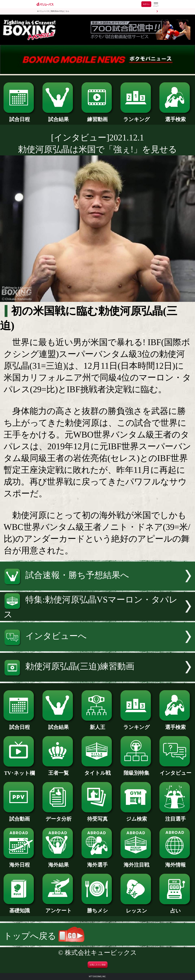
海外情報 (175, 862)
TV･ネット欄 (20, 771)
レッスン (137, 908)
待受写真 (98, 816)
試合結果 (58, 117)
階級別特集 (137, 771)
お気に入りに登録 (98, 965)
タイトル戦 (98, 771)
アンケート (58, 908)
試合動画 (20, 816)
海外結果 (58, 862)
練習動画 (98, 117)
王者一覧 (58, 771)
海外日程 (20, 862)
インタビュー (175, 771)
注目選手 (175, 816)
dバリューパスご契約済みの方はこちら (53, 11)
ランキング (137, 117)
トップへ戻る (44, 936)
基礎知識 (20, 908)
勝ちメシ (98, 908)
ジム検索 (137, 816)
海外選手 (98, 862)
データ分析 (58, 816)
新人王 (98, 725)
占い (175, 908)
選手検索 (175, 117)
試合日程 (20, 117)
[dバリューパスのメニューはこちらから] (156, 5)
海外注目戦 (137, 862)
